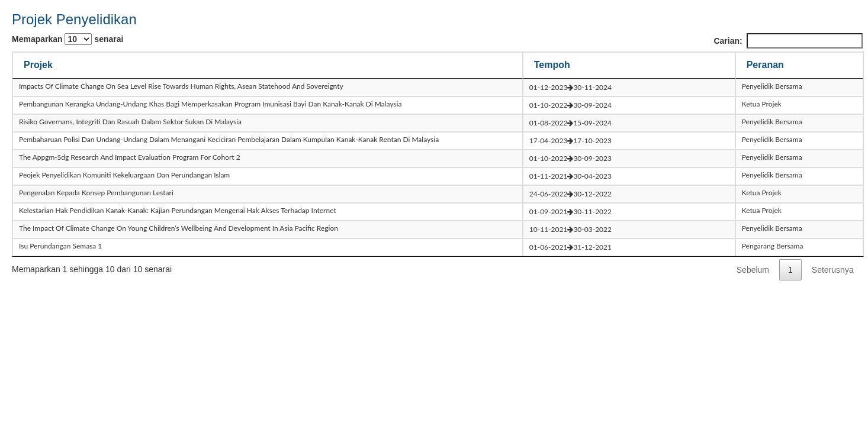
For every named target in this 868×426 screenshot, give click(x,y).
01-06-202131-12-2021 (570, 247)
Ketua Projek (762, 104)
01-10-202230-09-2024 (570, 105)
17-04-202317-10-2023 (570, 141)
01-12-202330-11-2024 (570, 87)
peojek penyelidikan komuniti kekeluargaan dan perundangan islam (124, 175)
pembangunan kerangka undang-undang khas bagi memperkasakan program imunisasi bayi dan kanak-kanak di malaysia (210, 104)
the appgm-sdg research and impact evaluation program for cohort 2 (130, 157)
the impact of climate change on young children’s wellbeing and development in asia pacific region (179, 228)
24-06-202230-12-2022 (570, 194)
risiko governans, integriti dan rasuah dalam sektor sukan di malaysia (130, 122)
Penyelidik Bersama (772, 86)
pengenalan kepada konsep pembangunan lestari (96, 193)
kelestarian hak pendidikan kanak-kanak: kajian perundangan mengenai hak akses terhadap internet (178, 210)
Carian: (788, 41)
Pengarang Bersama (773, 246)
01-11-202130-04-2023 (570, 176)
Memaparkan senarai (67, 39)
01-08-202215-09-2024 (570, 123)
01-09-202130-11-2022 (570, 212)
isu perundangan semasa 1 (60, 246)
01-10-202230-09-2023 (570, 158)
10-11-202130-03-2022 (570, 229)
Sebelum (753, 270)
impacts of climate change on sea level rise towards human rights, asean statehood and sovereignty (181, 86)
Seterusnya (833, 270)
